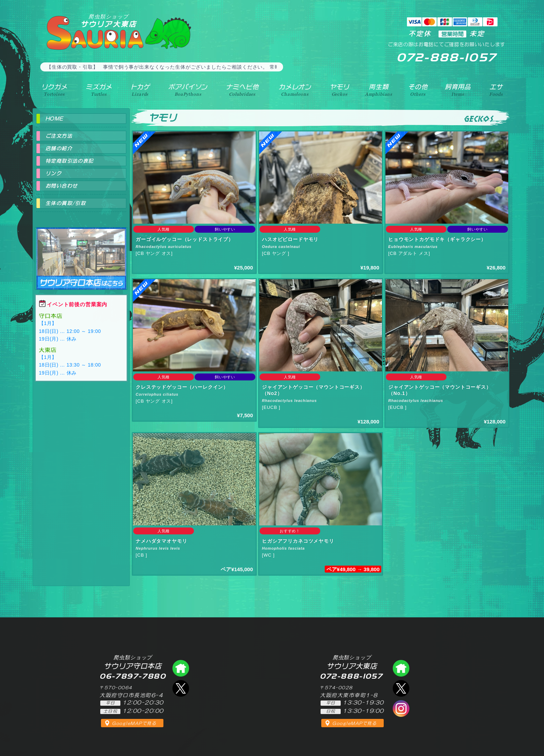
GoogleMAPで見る (134, 723)
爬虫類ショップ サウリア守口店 (81, 252)
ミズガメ (99, 90)
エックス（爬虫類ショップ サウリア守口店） (181, 688)
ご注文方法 (59, 136)
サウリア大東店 (109, 21)
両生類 (379, 90)
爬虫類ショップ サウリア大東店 (401, 668)
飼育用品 (458, 90)
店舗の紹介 (59, 148)
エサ (496, 90)
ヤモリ (339, 90)
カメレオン (295, 90)
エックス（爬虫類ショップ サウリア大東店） (401, 688)
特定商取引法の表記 (70, 161)
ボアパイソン (188, 90)
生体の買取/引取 (66, 203)
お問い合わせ (61, 186)
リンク (53, 173)
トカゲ (140, 90)
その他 (418, 90)
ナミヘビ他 (242, 90)
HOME (54, 119)
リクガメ (54, 90)
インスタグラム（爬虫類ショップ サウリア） (401, 708)
